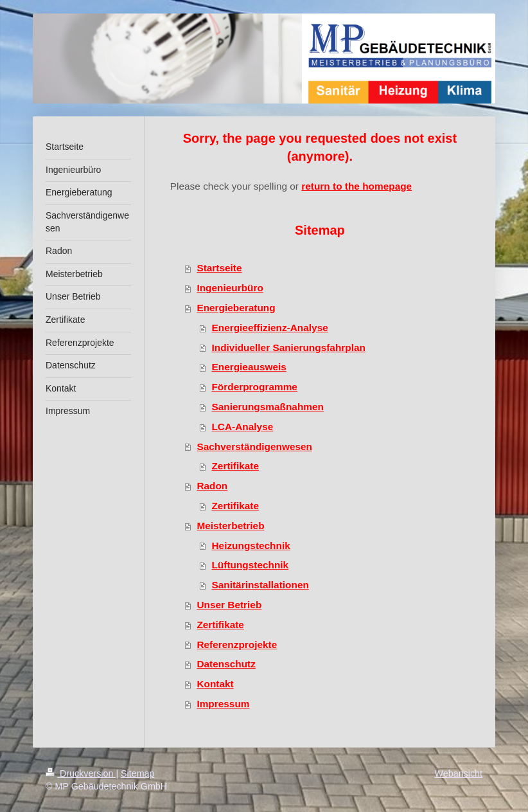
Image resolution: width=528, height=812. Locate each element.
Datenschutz (226, 664)
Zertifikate (235, 466)
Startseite (219, 268)
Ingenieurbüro (230, 288)
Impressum (223, 704)
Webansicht (459, 773)
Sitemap (137, 773)
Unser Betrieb (229, 605)
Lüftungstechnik (250, 565)
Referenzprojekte (237, 645)
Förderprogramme (254, 387)
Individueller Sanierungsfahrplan (288, 347)
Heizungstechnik (251, 546)
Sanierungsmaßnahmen (267, 407)
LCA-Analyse (242, 427)
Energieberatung (236, 308)
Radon (212, 486)
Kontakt (215, 684)
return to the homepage (356, 186)
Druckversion (81, 773)
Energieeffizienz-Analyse (269, 328)
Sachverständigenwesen (254, 447)
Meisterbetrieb (230, 526)
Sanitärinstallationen (260, 585)
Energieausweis (249, 367)
